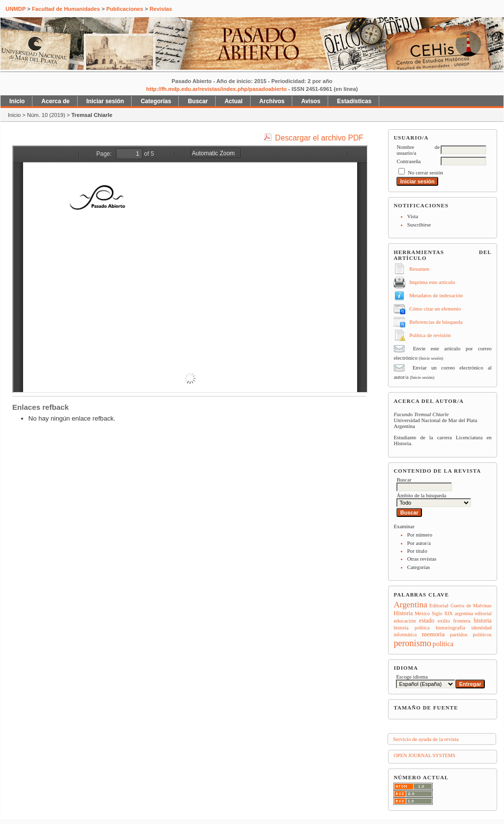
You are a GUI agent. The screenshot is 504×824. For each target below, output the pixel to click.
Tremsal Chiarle (92, 115)
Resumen (419, 269)
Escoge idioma (412, 677)
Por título (417, 551)
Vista (413, 216)
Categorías (419, 567)
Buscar (198, 101)
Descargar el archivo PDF (319, 138)
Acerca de (55, 101)
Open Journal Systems (424, 755)
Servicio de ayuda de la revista (426, 739)
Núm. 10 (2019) (46, 115)
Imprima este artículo (432, 282)
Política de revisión (430, 335)
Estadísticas (354, 101)
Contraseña (408, 161)
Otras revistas (422, 559)
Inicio (17, 101)
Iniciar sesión (105, 101)
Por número (420, 535)
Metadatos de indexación (436, 295)
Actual (234, 101)
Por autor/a (419, 543)
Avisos (311, 101)
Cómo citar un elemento (435, 309)
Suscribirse (419, 225)
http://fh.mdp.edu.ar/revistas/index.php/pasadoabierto (217, 89)
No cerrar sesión (425, 172)
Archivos (272, 101)
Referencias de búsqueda (436, 322)
